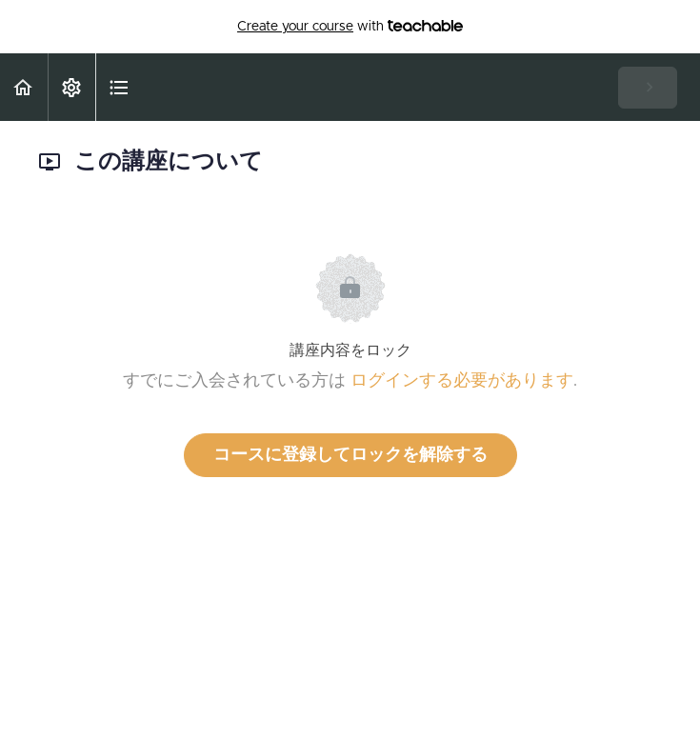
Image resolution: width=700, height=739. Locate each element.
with (350, 27)
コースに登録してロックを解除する (350, 455)
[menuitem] (71, 87)
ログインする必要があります (462, 381)
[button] (24, 87)
